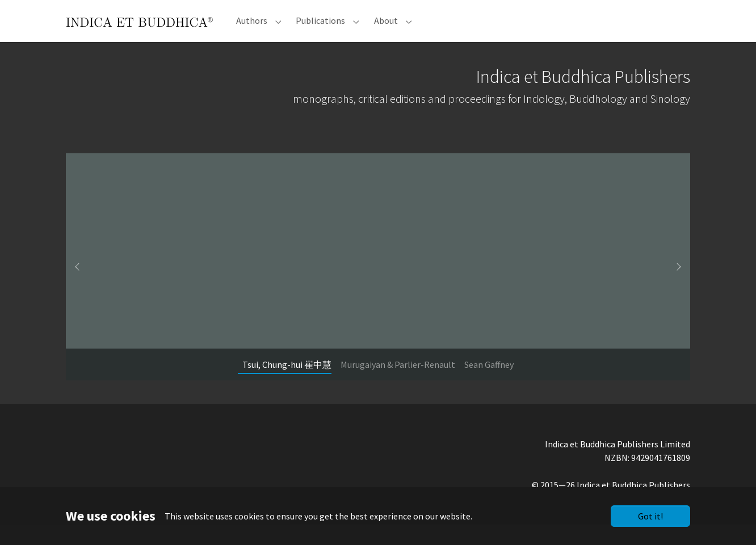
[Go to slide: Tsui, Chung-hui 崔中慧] (287, 385)
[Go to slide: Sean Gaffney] (489, 385)
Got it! (650, 516)
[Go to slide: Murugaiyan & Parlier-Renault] (398, 385)
